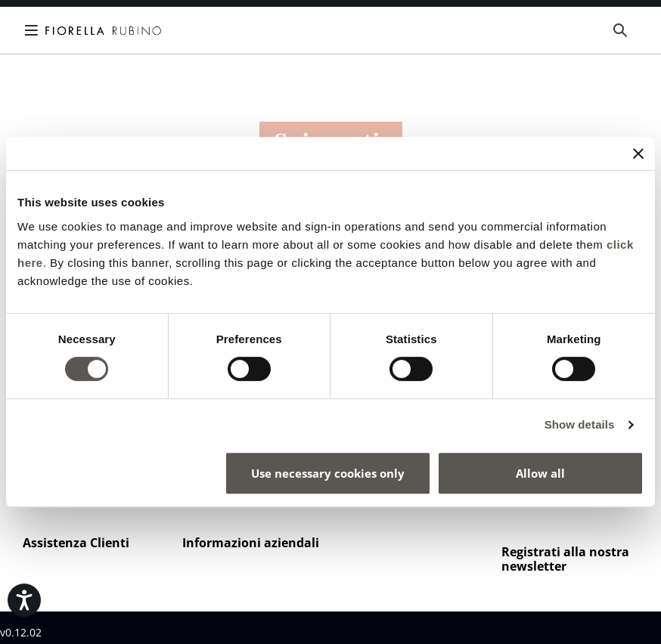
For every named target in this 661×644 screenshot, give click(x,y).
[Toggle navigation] (34, 30)
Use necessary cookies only (328, 473)
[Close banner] (638, 153)
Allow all (540, 473)
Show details (580, 424)
